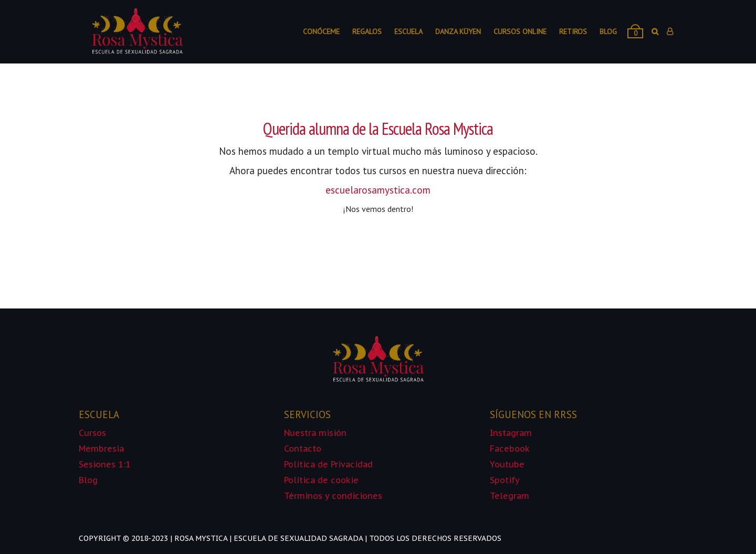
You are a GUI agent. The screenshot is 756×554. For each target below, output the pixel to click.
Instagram (511, 433)
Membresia (101, 449)
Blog (608, 31)
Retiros (573, 31)
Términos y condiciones (333, 496)
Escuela (408, 31)
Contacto (303, 449)
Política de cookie (323, 480)
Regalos (367, 31)
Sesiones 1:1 (105, 464)
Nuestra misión (315, 433)
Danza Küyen (458, 31)
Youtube (507, 464)
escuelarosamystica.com (378, 190)
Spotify (505, 480)
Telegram (510, 496)
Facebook (510, 449)
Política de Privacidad (328, 464)
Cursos (92, 433)
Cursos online (520, 31)
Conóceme (321, 31)
